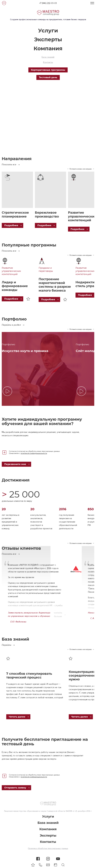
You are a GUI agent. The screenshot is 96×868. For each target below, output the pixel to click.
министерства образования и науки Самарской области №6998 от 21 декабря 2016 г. (52, 811)
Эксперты (48, 39)
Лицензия (8, 811)
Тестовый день (48, 77)
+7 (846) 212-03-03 (48, 3)
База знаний (48, 57)
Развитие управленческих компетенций (11, 271)
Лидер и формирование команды (15, 286)
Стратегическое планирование (15, 214)
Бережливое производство (47, 214)
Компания (48, 48)
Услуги (48, 31)
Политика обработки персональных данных (48, 848)
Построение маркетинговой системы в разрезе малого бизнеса (55, 285)
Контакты (48, 62)
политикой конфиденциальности (34, 453)
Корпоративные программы (48, 70)
